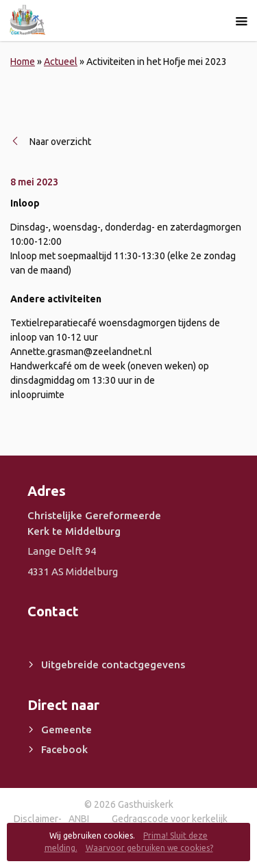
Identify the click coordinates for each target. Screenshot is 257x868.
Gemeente (66, 729)
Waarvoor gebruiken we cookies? (149, 848)
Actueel (61, 62)
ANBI (79, 819)
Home (23, 62)
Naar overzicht (60, 142)
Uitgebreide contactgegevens (113, 665)
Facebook (64, 749)
